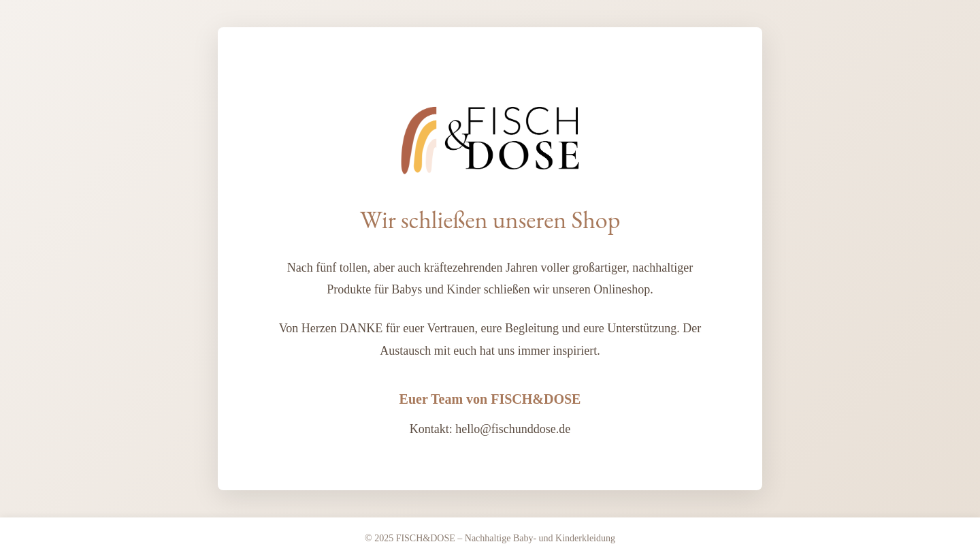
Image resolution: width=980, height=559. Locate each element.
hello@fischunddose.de (513, 429)
